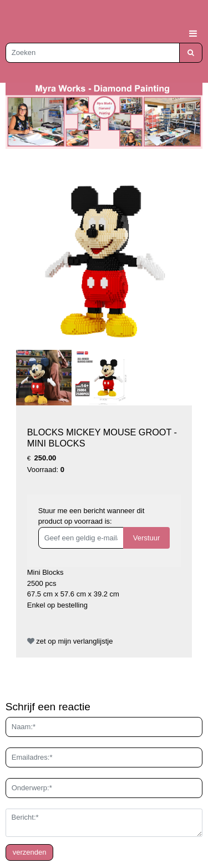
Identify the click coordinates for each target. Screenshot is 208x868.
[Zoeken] (93, 53)
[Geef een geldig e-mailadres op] (81, 538)
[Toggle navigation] (193, 34)
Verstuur (146, 538)
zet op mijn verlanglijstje (70, 641)
